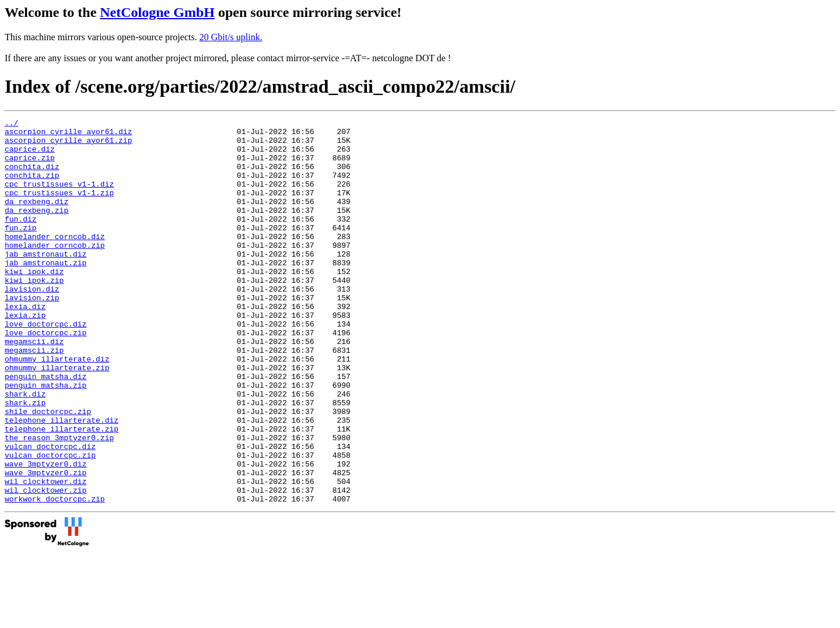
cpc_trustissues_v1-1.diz (59, 198)
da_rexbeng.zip (36, 229)
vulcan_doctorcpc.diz (50, 513)
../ (11, 124)
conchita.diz (32, 177)
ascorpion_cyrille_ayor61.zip (68, 145)
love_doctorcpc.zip (45, 376)
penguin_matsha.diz (45, 429)
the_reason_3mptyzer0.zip (59, 502)
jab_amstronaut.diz (45, 282)
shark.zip (25, 460)
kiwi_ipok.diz (34, 303)
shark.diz (25, 450)
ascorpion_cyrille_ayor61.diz (68, 135)
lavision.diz (32, 324)
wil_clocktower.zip (45, 565)
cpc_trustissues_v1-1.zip (59, 208)
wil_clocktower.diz (45, 555)
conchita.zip (32, 187)
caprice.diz (30, 156)
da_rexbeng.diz (36, 219)
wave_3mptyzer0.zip (45, 544)
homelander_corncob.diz (55, 261)
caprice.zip (30, 166)
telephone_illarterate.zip (62, 492)
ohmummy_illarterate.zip (57, 418)
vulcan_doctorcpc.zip (50, 523)
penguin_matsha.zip (45, 439)
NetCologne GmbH (157, 12)
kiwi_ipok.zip (34, 313)
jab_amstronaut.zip (45, 292)
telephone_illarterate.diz (62, 481)
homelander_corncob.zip (55, 271)
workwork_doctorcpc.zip (55, 576)
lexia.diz (25, 345)
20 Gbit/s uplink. (231, 37)
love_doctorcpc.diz (45, 366)
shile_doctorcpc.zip (48, 471)
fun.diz (21, 240)
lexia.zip (25, 355)
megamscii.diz (34, 387)
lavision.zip (32, 334)
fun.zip (21, 250)
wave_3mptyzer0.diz (45, 534)
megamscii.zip (34, 397)
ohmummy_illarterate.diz (57, 408)
